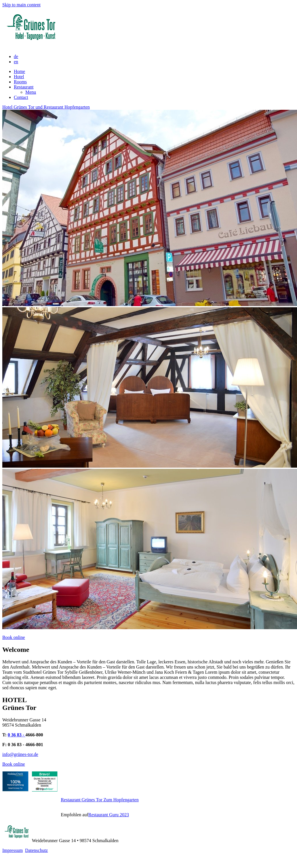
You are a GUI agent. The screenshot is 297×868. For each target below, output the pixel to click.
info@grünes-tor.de (20, 754)
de (16, 56)
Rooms (20, 82)
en (16, 62)
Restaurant (24, 87)
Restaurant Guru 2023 (109, 815)
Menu (31, 92)
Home (19, 71)
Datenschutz (36, 850)
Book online (14, 637)
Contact (21, 97)
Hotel (19, 77)
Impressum (13, 850)
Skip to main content (21, 5)
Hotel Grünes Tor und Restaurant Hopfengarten (46, 107)
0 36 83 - (17, 735)
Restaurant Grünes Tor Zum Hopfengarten (100, 800)
